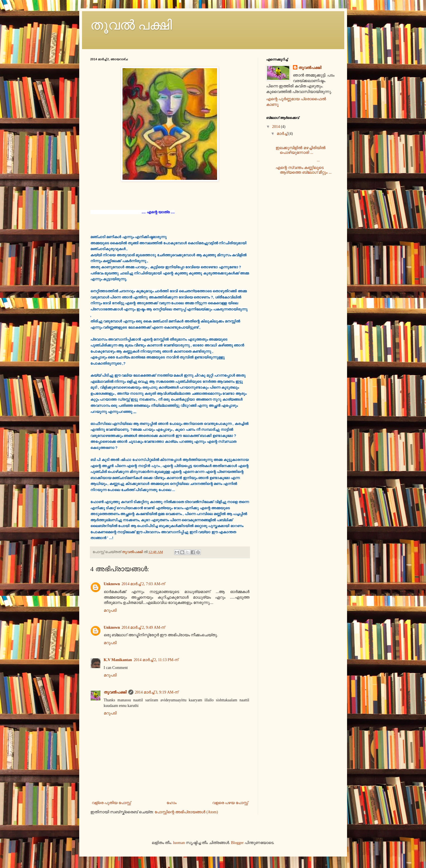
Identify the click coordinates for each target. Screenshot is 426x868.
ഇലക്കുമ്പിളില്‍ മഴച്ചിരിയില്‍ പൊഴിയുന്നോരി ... (301, 150)
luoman (179, 843)
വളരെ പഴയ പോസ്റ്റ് (230, 803)
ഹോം (172, 803)
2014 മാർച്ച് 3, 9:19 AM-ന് (157, 692)
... (298, 160)
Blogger (237, 843)
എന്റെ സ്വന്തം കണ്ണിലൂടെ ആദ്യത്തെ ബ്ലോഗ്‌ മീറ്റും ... (304, 170)
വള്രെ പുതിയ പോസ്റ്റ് (111, 803)
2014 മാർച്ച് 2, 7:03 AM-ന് (143, 584)
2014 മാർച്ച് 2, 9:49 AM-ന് (143, 627)
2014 (276, 127)
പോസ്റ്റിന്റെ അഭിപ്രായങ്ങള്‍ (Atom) (186, 812)
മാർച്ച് (283, 134)
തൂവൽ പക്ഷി (131, 25)
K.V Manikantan (118, 660)
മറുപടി (110, 610)
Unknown (112, 584)
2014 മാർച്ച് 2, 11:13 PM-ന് (156, 660)
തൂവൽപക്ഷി (115, 692)
